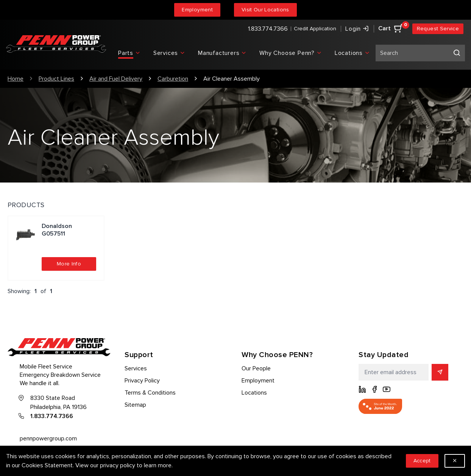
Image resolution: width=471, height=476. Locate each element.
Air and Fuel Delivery (116, 79)
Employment (197, 10)
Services (136, 368)
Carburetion (173, 79)
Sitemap (135, 405)
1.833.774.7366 (268, 29)
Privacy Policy (142, 381)
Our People (256, 368)
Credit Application (315, 29)
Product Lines (56, 79)
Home (16, 79)
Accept (422, 461)
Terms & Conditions (150, 393)
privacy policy (118, 465)
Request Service (438, 29)
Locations (254, 393)
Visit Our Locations (265, 10)
